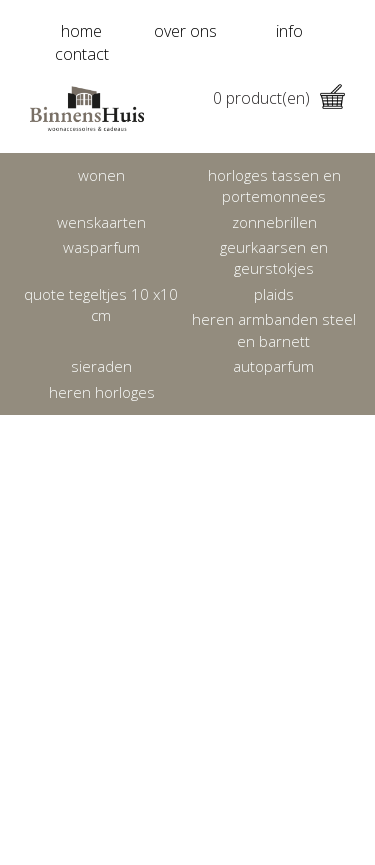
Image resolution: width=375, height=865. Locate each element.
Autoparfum (273, 366)
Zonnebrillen (274, 222)
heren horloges (102, 392)
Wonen (101, 175)
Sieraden (101, 366)
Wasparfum (101, 247)
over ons (185, 31)
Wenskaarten (101, 222)
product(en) (279, 98)
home (81, 31)
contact (82, 54)
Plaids (274, 294)
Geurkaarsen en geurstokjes (274, 257)
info (289, 31)
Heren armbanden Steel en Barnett (274, 329)
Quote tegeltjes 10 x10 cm (101, 304)
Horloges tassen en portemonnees (274, 185)
